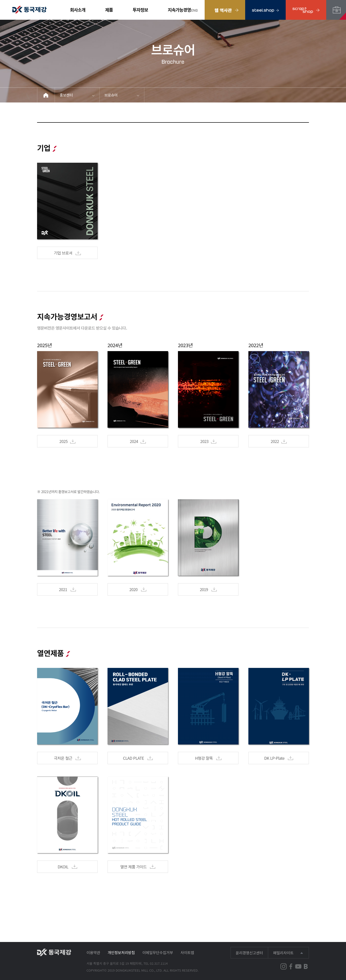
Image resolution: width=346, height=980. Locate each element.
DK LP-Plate (279, 758)
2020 (138, 589)
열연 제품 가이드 (138, 867)
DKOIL (67, 867)
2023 (208, 441)
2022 (279, 441)
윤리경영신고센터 (249, 953)
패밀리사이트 (283, 953)
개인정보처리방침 (121, 952)
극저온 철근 (67, 758)
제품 (109, 10)
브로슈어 (111, 95)
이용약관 (93, 952)
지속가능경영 (179, 10)
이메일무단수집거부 (158, 952)
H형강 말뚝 (208, 758)
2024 (138, 441)
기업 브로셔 (67, 253)
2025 (67, 441)
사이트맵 (187, 952)
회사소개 (78, 10)
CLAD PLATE (138, 758)
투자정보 (140, 10)
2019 (208, 589)
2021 (67, 589)
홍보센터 (66, 95)
